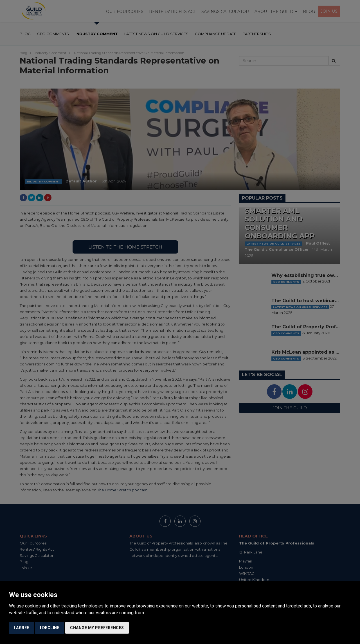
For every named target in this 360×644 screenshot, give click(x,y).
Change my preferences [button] (97, 628)
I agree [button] (22, 628)
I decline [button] (50, 628)
